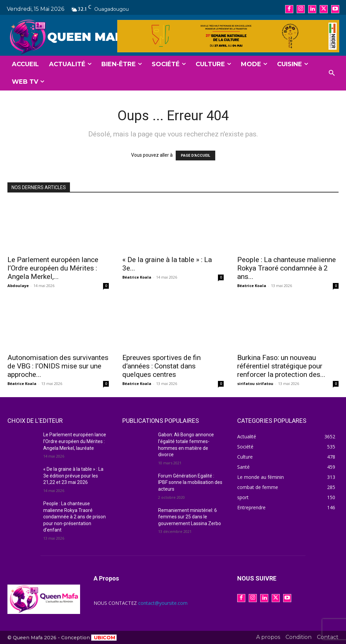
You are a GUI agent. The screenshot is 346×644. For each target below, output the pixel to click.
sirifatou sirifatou (255, 383)
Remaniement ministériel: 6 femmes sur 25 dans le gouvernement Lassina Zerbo (190, 517)
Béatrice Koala (137, 277)
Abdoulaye (18, 286)
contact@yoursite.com (163, 603)
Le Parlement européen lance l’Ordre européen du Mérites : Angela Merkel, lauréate (75, 441)
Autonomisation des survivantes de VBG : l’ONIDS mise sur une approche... (58, 366)
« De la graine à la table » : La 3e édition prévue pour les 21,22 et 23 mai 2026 (73, 476)
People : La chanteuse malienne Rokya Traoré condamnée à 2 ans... (287, 268)
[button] (332, 73)
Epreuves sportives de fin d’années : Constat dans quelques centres (162, 366)
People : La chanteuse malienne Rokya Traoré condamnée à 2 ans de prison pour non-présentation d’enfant (75, 517)
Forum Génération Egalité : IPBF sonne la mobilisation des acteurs (190, 482)
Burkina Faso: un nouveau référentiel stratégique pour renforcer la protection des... (281, 366)
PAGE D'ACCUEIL (195, 156)
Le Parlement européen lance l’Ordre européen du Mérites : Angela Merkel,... (53, 268)
